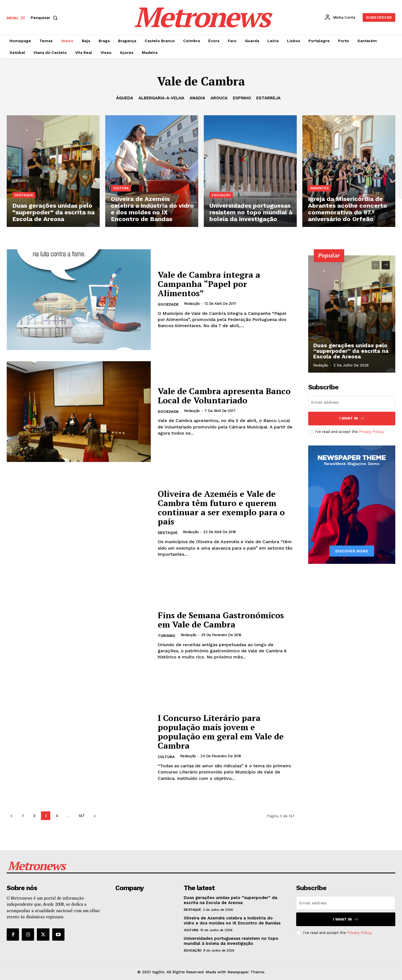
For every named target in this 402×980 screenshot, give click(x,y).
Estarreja (268, 98)
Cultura (121, 188)
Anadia (197, 98)
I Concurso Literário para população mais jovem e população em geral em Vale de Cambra (221, 732)
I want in (352, 419)
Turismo (167, 636)
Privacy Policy (371, 432)
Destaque (24, 195)
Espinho (242, 98)
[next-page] (94, 816)
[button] (45, 18)
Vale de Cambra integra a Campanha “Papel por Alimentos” (209, 284)
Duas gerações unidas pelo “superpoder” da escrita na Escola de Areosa (351, 351)
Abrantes (319, 188)
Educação (221, 195)
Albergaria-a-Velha (161, 98)
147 (82, 816)
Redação (321, 365)
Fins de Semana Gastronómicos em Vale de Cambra (221, 620)
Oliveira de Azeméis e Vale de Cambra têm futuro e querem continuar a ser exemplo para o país (221, 508)
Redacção (192, 304)
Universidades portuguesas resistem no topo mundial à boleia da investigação (231, 941)
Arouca (219, 98)
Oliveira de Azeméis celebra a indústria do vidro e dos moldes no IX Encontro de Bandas (232, 921)
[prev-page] (11, 816)
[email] (352, 402)
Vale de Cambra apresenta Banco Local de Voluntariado (224, 396)
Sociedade (168, 304)
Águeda (125, 98)
